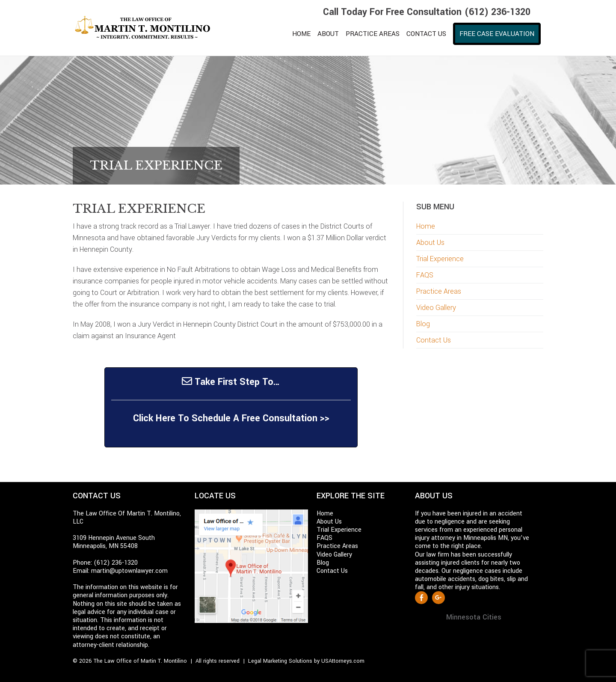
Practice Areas (439, 291)
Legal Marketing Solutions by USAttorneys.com (306, 661)
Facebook (421, 598)
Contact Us (434, 340)
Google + (438, 598)
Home (426, 226)
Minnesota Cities (474, 617)
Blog (423, 324)
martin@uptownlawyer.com (129, 571)
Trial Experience (440, 259)
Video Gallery (436, 308)
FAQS (425, 275)
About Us (430, 243)
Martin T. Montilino (148, 28)
